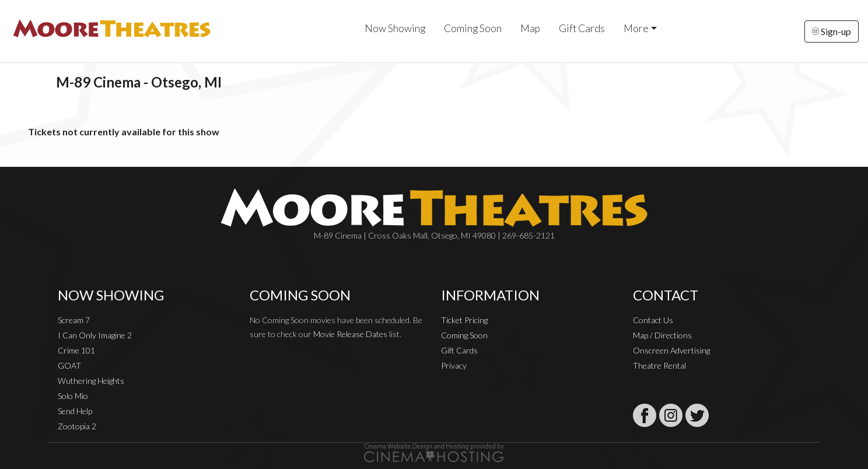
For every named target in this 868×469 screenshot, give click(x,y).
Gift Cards (582, 28)
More (636, 28)
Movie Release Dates (350, 334)
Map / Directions (662, 335)
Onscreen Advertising (671, 350)
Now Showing (395, 28)
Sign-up (832, 31)
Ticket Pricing (464, 320)
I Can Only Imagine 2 (95, 335)
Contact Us (653, 320)
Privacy (454, 365)
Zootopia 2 (77, 426)
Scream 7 (74, 320)
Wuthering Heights (91, 381)
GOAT (69, 365)
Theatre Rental (659, 365)
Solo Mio (73, 396)
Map (530, 28)
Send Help (75, 411)
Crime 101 (76, 350)
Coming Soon (473, 28)
